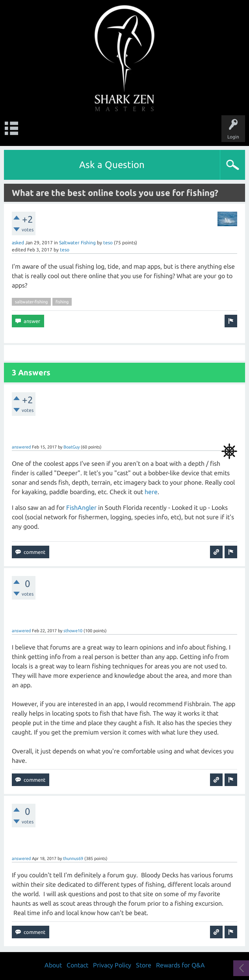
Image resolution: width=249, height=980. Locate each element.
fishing (62, 302)
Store (144, 965)
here (151, 492)
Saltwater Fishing (77, 243)
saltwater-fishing (31, 302)
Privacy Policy (112, 965)
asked (18, 243)
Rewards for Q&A (180, 965)
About (53, 965)
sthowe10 (73, 631)
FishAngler (81, 508)
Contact (77, 965)
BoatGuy (72, 447)
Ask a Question (112, 165)
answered (21, 447)
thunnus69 (73, 858)
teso (108, 243)
